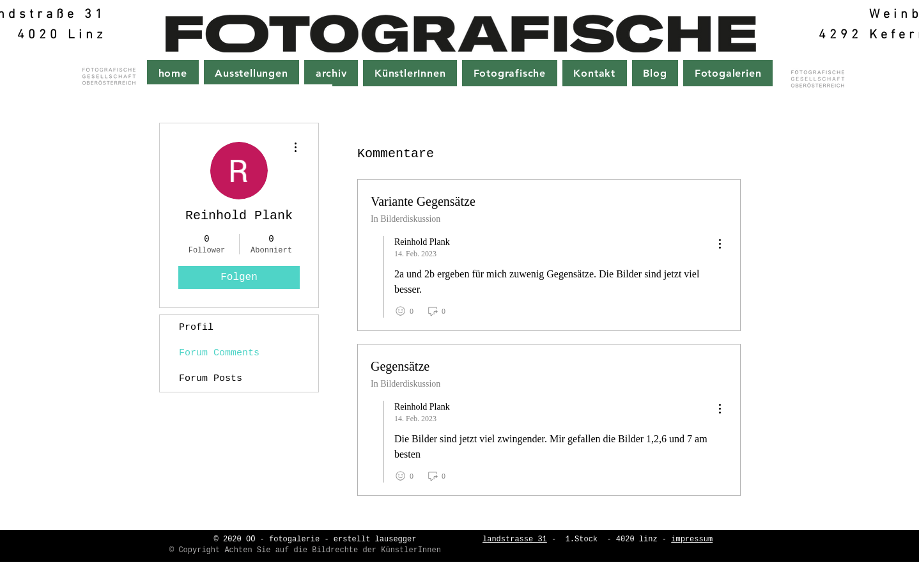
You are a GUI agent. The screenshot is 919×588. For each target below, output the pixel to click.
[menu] (720, 244)
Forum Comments (219, 353)
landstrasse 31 (515, 539)
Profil (196, 328)
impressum (692, 539)
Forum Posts (211, 379)
